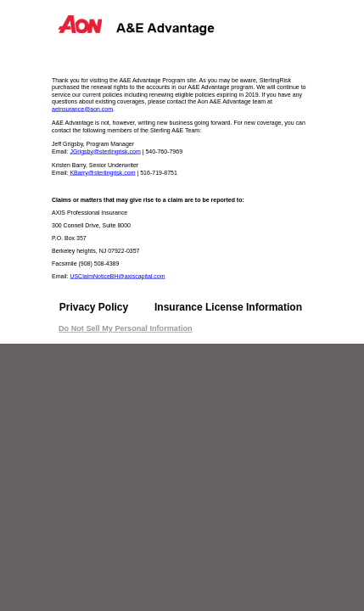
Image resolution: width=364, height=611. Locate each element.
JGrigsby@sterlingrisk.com (105, 151)
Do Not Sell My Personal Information (126, 329)
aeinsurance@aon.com (82, 109)
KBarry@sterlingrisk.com (102, 172)
